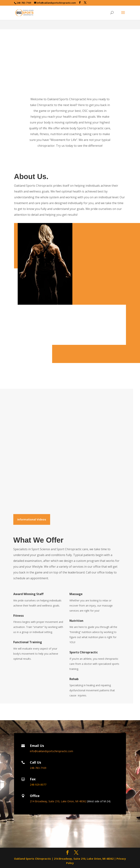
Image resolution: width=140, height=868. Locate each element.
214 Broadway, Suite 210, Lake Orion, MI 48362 (59, 801)
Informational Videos (32, 519)
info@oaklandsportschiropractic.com (51, 751)
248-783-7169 (24, 3)
